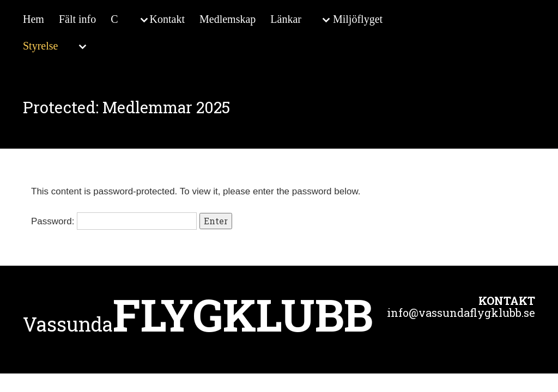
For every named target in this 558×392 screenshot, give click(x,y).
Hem (34, 19)
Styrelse (40, 46)
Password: (114, 221)
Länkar (286, 19)
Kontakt (167, 19)
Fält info (77, 19)
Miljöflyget (358, 19)
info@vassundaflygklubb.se (461, 313)
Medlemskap (228, 19)
